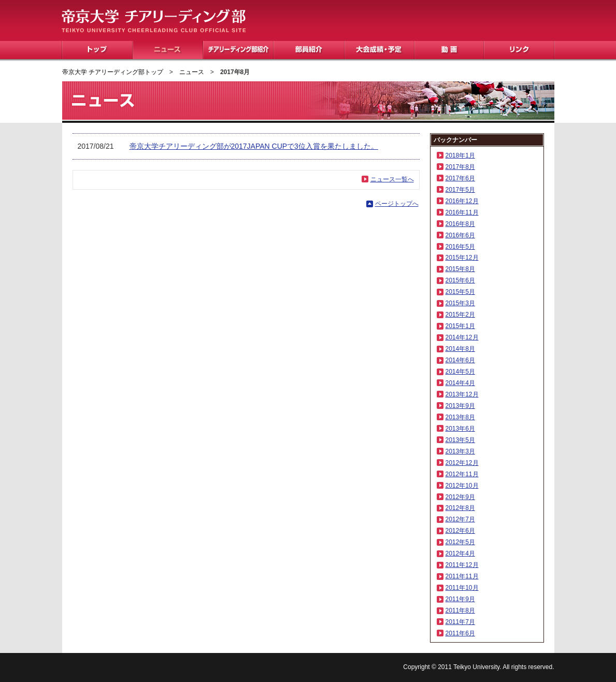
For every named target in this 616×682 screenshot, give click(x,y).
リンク (519, 50)
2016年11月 (462, 212)
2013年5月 (460, 440)
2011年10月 (462, 588)
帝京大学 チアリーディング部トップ (113, 72)
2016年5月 (460, 247)
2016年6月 (460, 235)
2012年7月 (460, 519)
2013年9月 (460, 406)
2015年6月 (460, 280)
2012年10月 (462, 486)
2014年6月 (460, 360)
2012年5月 (460, 542)
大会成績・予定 (379, 50)
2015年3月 (460, 303)
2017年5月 (460, 190)
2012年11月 (462, 474)
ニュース (168, 50)
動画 (449, 50)
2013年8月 (460, 417)
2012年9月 (460, 497)
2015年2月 (460, 315)
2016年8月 (460, 224)
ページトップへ (397, 204)
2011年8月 (460, 610)
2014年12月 (462, 337)
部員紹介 (309, 50)
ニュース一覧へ (392, 179)
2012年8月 (460, 508)
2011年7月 (460, 622)
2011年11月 (462, 576)
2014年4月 (460, 383)
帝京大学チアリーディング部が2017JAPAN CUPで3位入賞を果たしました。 (254, 146)
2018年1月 (460, 155)
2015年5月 (460, 292)
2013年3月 (460, 451)
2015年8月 (460, 269)
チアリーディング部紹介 (238, 50)
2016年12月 (462, 201)
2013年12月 (462, 394)
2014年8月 (460, 349)
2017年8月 (460, 167)
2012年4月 (460, 553)
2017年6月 (460, 178)
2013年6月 (460, 429)
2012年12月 (462, 463)
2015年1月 (460, 326)
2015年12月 (462, 258)
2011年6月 (460, 633)
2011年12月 (462, 565)
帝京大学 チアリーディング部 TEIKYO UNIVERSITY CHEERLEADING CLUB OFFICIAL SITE (154, 21)
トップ (97, 50)
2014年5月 (460, 372)
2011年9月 (460, 599)
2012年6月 (460, 531)
